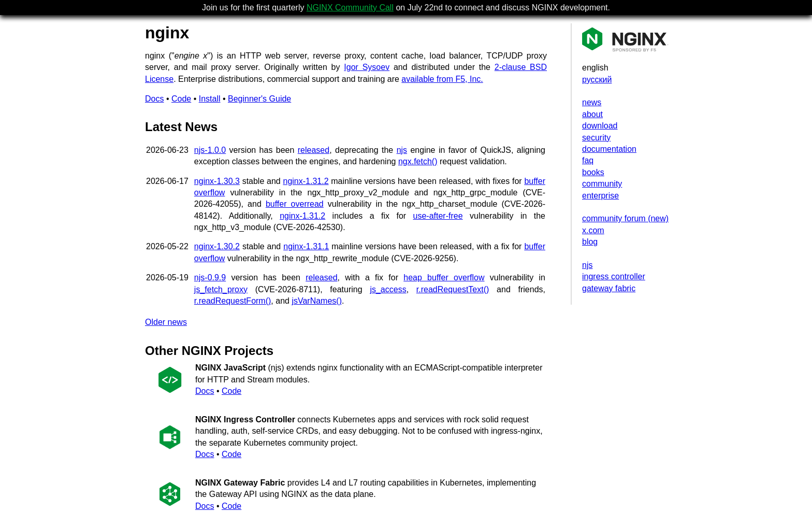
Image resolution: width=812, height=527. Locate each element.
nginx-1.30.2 (217, 246)
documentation (609, 149)
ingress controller (614, 276)
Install (210, 99)
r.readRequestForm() (233, 301)
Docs (154, 99)
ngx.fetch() (418, 161)
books (593, 172)
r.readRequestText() (453, 289)
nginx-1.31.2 (306, 181)
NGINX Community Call (350, 8)
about (592, 114)
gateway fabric (609, 288)
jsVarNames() (317, 301)
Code (181, 99)
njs (587, 265)
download (600, 126)
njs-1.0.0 (210, 150)
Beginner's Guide (259, 99)
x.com (593, 230)
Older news (166, 322)
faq (588, 160)
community (602, 184)
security (596, 138)
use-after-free (438, 216)
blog (590, 242)
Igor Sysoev (367, 67)
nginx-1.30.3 (217, 181)
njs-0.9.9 (210, 277)
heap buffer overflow (444, 277)
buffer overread (295, 204)
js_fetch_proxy (221, 289)
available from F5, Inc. (442, 79)
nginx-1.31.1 (306, 246)
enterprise (600, 196)
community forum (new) (625, 218)
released (314, 150)
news (592, 102)
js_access (388, 289)
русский (597, 80)
